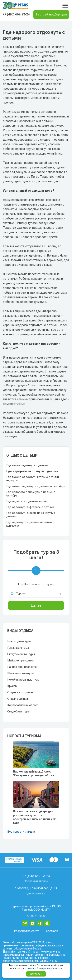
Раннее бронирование (22, 667)
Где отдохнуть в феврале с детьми (30, 507)
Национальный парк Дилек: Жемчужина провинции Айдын (34, 773)
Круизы (12, 686)
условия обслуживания (17, 949)
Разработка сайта (27, 931)
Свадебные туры (18, 711)
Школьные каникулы (21, 673)
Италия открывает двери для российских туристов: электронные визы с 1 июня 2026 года (35, 817)
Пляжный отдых (18, 648)
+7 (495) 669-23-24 (16, 14)
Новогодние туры (19, 641)
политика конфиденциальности (41, 945)
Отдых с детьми (18, 699)
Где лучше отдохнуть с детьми (27, 465)
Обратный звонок (36, 881)
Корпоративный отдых (22, 705)
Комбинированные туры (23, 680)
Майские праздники (20, 660)
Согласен (36, 974)
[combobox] (36, 593)
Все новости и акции (21, 832)
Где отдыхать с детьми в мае (26, 501)
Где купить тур (36, 893)
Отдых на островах (20, 692)
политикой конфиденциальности (45, 969)
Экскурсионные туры (21, 654)
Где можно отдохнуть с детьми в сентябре (36, 486)
